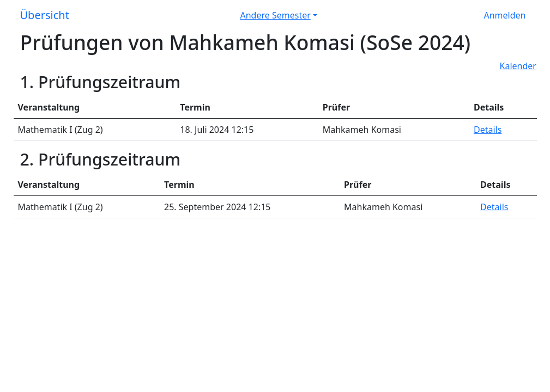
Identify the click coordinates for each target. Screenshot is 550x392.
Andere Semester (276, 15)
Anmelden (505, 15)
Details (488, 130)
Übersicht (45, 15)
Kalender (518, 66)
